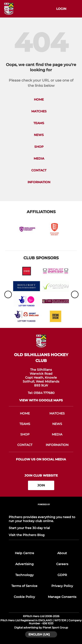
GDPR (62, 575)
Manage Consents (62, 597)
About (62, 553)
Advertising (24, 564)
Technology (24, 575)
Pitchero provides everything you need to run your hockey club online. (42, 519)
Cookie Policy (24, 597)
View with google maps (41, 400)
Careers (62, 564)
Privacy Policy (62, 586)
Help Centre (24, 553)
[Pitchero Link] (44, 510)
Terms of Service (24, 586)
